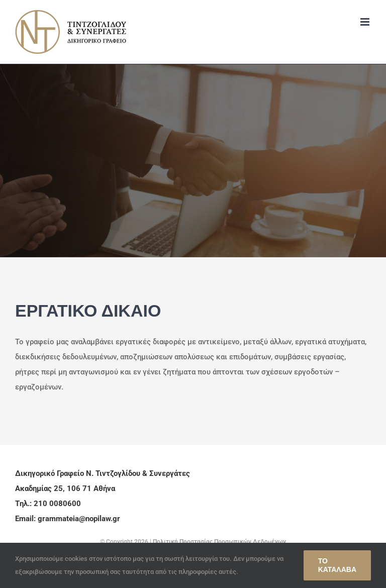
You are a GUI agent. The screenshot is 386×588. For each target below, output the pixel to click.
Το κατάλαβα (337, 565)
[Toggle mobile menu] (366, 22)
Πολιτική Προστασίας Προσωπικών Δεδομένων (219, 542)
